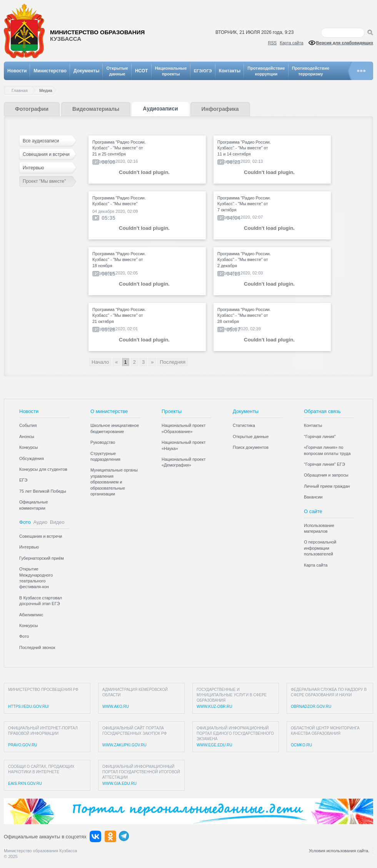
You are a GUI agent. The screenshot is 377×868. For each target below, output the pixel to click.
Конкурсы (28, 447)
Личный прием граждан (327, 486)
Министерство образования (97, 36)
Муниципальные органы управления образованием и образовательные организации (114, 482)
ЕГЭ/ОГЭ (203, 71)
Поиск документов (251, 447)
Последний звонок (37, 647)
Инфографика (220, 109)
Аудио (41, 522)
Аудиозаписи (160, 109)
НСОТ (142, 71)
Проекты (172, 411)
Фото (25, 522)
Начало (100, 362)
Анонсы (27, 437)
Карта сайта (291, 43)
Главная (22, 91)
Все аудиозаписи (41, 141)
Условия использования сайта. (339, 851)
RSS (273, 43)
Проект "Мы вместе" (44, 181)
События (28, 425)
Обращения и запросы (326, 475)
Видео (57, 522)
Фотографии (32, 109)
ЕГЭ (23, 480)
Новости (17, 71)
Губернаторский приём (42, 558)
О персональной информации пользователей (320, 548)
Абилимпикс (31, 615)
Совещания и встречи (46, 154)
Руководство (103, 442)
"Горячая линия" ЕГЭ (324, 464)
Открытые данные (251, 437)
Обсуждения (32, 458)
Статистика (244, 425)
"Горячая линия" (320, 437)
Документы (86, 71)
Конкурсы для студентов (43, 469)
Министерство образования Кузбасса (40, 851)
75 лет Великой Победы (43, 491)
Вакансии (313, 497)
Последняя (172, 362)
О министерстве (109, 411)
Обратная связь (322, 411)
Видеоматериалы (96, 109)
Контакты (230, 71)
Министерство (50, 71)
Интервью (33, 168)
